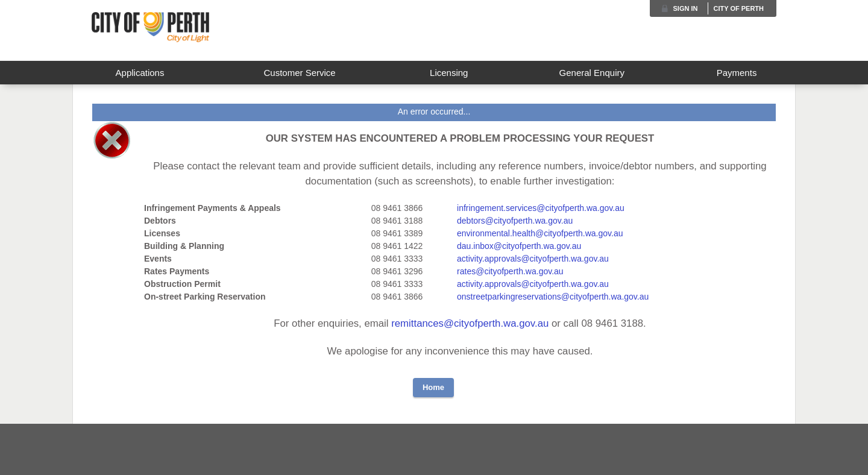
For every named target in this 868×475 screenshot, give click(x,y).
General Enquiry (592, 73)
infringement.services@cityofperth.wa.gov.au (541, 208)
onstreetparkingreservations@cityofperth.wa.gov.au (553, 297)
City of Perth (738, 8)
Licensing (449, 73)
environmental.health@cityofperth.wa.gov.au (540, 233)
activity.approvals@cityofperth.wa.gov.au (533, 259)
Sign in (686, 8)
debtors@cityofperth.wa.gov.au (515, 221)
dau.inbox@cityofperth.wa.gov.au (519, 246)
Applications (140, 73)
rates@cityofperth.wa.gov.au (510, 271)
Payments (737, 73)
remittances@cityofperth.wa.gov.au (471, 323)
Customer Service (299, 73)
